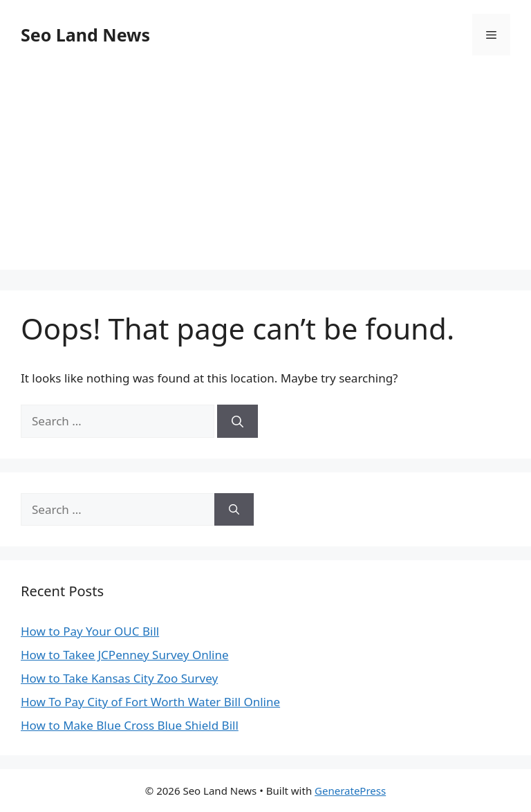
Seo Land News (85, 35)
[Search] (237, 421)
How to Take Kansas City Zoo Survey (119, 678)
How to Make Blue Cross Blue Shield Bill (130, 725)
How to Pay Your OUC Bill (90, 631)
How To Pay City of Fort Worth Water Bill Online (150, 702)
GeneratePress (350, 791)
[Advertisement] (265, 173)
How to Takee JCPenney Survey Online (125, 655)
